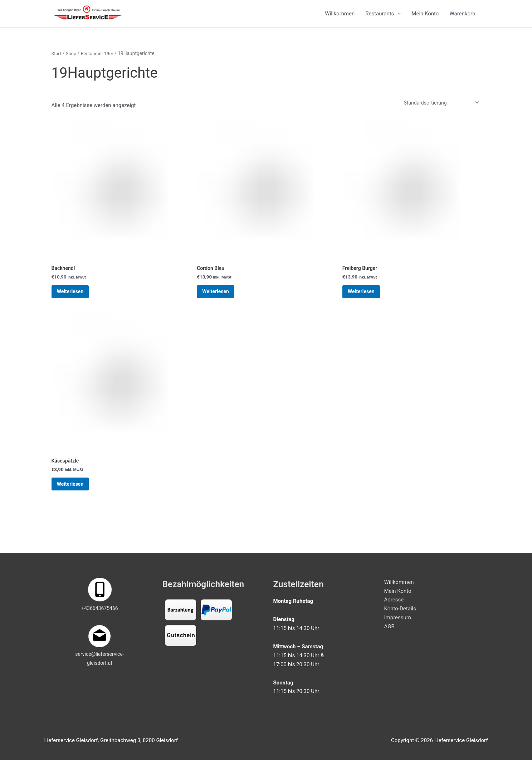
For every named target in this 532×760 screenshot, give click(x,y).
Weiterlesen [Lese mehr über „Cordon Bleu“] (222, 302)
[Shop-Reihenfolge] (438, 109)
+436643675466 (100, 608)
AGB (389, 626)
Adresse (394, 600)
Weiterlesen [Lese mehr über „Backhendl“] (77, 302)
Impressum (398, 618)
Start (57, 59)
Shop (72, 59)
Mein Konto (425, 17)
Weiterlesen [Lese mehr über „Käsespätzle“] (77, 500)
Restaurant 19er (100, 59)
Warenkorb (462, 17)
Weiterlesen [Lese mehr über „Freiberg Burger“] (367, 302)
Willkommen (340, 17)
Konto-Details (400, 609)
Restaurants (383, 17)
